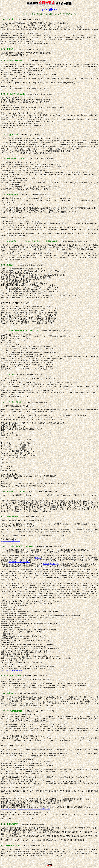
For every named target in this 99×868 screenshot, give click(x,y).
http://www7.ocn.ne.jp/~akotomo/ (11, 670)
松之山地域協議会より (51, 564)
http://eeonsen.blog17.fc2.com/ (10, 541)
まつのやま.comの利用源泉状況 (19, 562)
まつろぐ (38, 558)
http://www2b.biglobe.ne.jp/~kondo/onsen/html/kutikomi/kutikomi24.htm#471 (25, 809)
